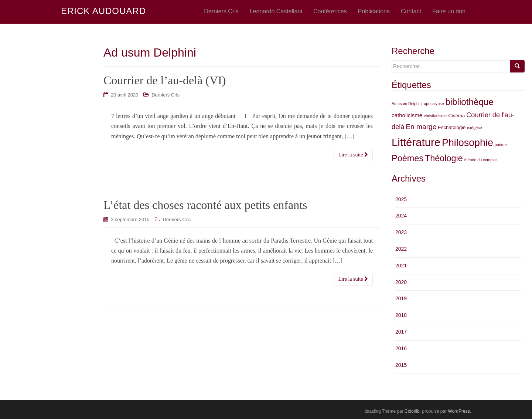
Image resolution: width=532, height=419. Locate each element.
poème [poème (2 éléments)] (501, 145)
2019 (401, 298)
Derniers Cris (166, 95)
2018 (401, 315)
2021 (401, 266)
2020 (401, 282)
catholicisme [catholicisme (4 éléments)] (407, 115)
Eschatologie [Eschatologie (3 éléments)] (452, 127)
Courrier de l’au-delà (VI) (165, 80)
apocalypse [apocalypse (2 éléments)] (434, 104)
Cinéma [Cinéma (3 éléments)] (456, 116)
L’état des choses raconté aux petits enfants (205, 205)
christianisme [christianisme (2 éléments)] (435, 116)
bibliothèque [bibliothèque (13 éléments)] (469, 102)
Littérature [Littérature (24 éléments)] (416, 142)
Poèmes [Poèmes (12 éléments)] (407, 158)
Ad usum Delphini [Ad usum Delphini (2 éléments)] (407, 104)
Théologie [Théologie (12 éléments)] (444, 158)
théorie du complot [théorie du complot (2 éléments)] (481, 160)
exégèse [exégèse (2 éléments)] (474, 128)
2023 (401, 232)
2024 (401, 216)
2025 (401, 199)
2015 (401, 365)
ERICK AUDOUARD (103, 11)
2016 (401, 348)
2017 (401, 332)
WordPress (459, 411)
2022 (401, 249)
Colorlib (412, 411)
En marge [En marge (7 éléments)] (421, 127)
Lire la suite (353, 155)
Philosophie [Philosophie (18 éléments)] (468, 143)
